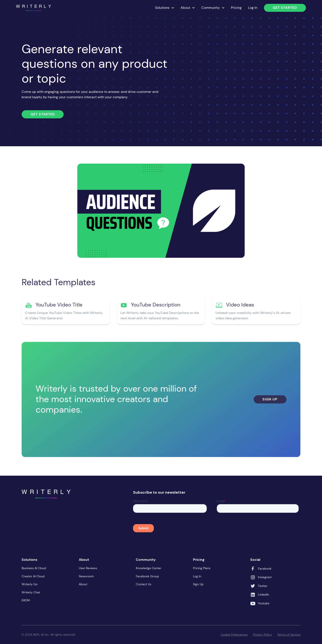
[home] (34, 8)
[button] (165, 8)
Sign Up (270, 401)
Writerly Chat (31, 592)
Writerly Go (30, 584)
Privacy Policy (263, 635)
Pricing (236, 8)
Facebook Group (147, 576)
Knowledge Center (149, 568)
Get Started (285, 8)
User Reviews (88, 568)
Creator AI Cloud (33, 576)
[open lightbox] (161, 211)
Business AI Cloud (34, 568)
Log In (253, 8)
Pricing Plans (202, 568)
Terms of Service (289, 635)
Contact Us (144, 584)
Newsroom (86, 576)
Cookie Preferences (234, 635)
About (83, 584)
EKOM (26, 600)
